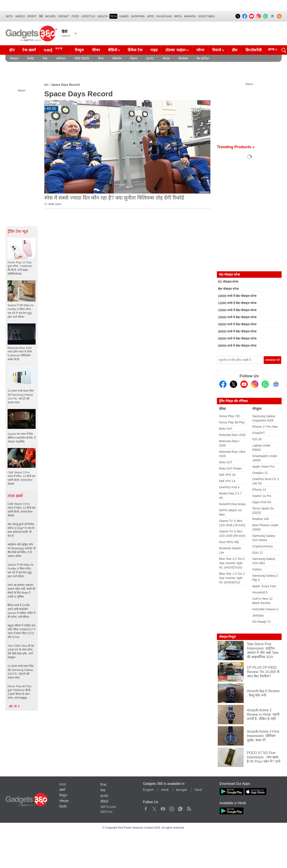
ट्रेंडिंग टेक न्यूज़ (18, 231)
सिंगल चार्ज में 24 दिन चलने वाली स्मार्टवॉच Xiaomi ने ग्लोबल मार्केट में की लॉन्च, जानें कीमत (21, 611)
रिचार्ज (217, 50)
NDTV (9, 16)
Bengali (181, 790)
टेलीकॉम (117, 58)
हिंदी (41, 16)
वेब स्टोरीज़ (203, 58)
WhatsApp (180, 808)
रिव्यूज (79, 50)
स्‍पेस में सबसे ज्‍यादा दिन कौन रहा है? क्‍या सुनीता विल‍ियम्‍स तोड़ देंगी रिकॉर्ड (114, 198)
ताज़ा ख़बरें (15, 496)
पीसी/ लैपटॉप (82, 58)
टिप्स (101, 58)
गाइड (154, 50)
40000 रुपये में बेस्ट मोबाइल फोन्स (237, 346)
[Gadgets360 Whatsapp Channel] (265, 384)
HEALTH (102, 16)
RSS (63, 784)
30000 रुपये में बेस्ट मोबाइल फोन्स (237, 331)
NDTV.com (108, 807)
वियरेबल (183, 58)
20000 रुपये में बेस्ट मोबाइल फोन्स (237, 317)
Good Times (206, 16)
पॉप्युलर (257, 409)
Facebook (146, 808)
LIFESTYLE (88, 16)
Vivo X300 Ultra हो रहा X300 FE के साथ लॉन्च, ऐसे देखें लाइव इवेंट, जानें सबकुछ (21, 652)
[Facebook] (223, 384)
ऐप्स (45, 58)
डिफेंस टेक (135, 50)
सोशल (166, 58)
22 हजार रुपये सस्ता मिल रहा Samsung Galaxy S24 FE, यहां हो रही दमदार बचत (21, 672)
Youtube (163, 808)
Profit (32, 16)
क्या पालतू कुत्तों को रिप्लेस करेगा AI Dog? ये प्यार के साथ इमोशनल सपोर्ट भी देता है (21, 530)
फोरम (200, 50)
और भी (14, 706)
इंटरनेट (150, 58)
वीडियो (112, 50)
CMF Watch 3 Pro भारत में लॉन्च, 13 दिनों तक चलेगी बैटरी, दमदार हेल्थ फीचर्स (21, 510)
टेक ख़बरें (29, 50)
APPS (151, 16)
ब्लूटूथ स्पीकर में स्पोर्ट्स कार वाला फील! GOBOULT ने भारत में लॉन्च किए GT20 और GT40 (21, 631)
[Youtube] (244, 384)
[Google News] (276, 384)
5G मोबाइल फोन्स (228, 282)
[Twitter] (233, 384)
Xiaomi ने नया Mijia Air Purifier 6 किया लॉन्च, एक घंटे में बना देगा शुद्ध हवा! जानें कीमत (21, 571)
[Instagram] (255, 384)
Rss (189, 808)
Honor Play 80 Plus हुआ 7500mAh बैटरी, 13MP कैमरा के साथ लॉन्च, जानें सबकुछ (20, 692)
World (20, 16)
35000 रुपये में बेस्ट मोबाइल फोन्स (237, 339)
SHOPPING (138, 16)
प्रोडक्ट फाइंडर (176, 50)
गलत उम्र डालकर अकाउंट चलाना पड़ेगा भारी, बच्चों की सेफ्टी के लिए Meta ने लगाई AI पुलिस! (21, 591)
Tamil (198, 790)
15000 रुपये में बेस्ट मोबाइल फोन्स (237, 310)
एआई (54, 50)
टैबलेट (31, 58)
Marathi (190, 16)
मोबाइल (14, 58)
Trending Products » (236, 147)
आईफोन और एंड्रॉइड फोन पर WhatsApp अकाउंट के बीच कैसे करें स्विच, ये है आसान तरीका (22, 550)
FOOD (75, 16)
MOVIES (50, 16)
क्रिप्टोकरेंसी (254, 50)
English (148, 790)
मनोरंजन (61, 58)
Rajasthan (164, 16)
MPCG (178, 16)
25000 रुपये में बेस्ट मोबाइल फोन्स (237, 324)
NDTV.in (106, 812)
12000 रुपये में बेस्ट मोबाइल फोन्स (237, 303)
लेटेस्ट (222, 409)
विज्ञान (134, 58)
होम (12, 50)
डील (235, 50)
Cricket (64, 16)
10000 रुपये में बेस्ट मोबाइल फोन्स (237, 296)
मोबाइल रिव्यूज (227, 637)
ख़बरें (62, 790)
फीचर (96, 50)
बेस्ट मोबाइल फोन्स (228, 289)
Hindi (165, 790)
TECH (113, 16)
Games (124, 16)
